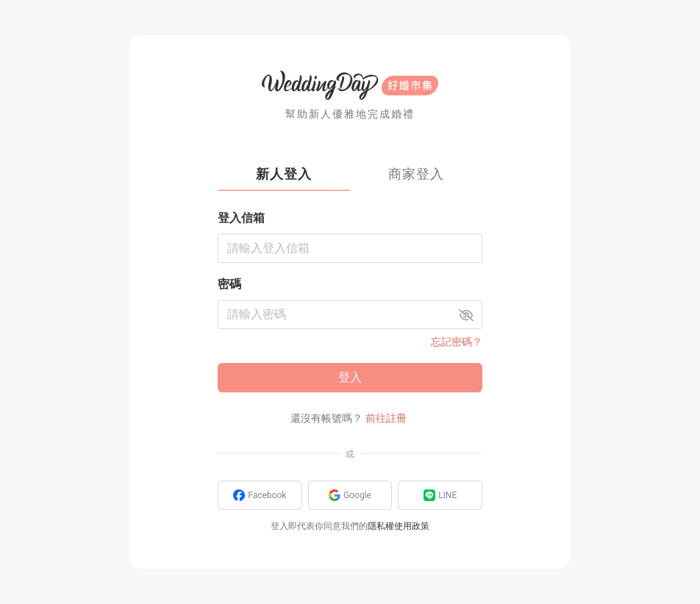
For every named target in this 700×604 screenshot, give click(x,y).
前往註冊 (386, 418)
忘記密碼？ (457, 342)
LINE (440, 495)
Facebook (260, 495)
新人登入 (284, 174)
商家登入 (416, 174)
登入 (350, 377)
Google (350, 495)
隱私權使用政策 (399, 526)
